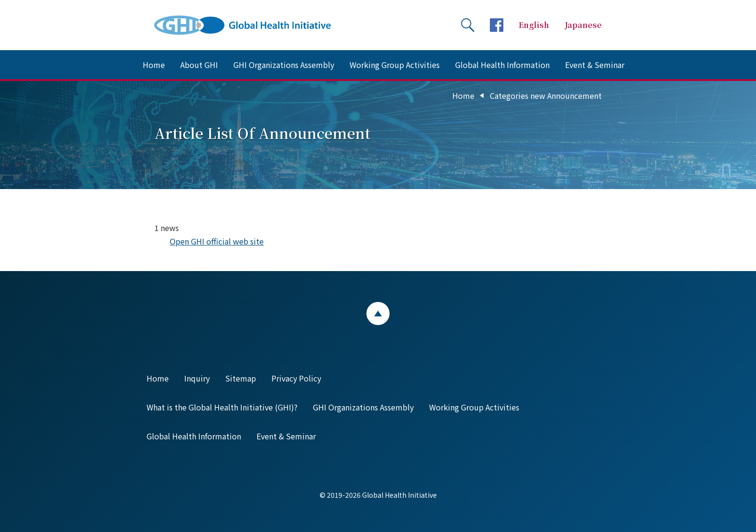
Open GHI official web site (217, 241)
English (534, 25)
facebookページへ (497, 25)
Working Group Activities (395, 65)
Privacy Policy (296, 378)
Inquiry (197, 378)
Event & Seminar (595, 65)
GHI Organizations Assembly (284, 65)
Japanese (583, 25)
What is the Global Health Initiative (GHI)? (222, 407)
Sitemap (241, 378)
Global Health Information (502, 65)
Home (154, 65)
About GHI (199, 65)
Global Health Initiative (251, 25)
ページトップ (378, 314)
